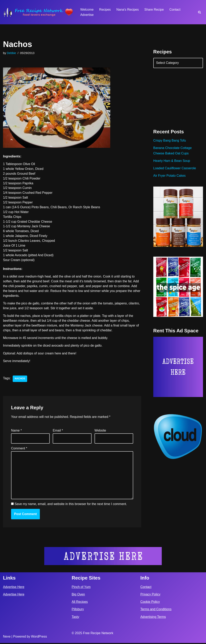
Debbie (11, 53)
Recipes (105, 10)
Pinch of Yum (81, 588)
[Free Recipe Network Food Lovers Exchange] (38, 12)
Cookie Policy (150, 603)
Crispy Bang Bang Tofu (170, 141)
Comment (19, 449)
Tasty (75, 618)
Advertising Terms (153, 618)
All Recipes (80, 603)
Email (58, 431)
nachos (20, 380)
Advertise (87, 15)
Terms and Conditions (156, 610)
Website (100, 431)
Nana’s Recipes (128, 10)
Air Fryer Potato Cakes (170, 176)
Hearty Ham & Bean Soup (172, 161)
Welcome (87, 10)
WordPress (39, 638)
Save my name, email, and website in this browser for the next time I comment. (71, 505)
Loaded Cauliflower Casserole (175, 169)
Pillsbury (78, 610)
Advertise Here (14, 588)
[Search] (199, 12)
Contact (175, 10)
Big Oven (78, 596)
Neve (7, 638)
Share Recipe (154, 10)
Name (16, 431)
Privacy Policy (150, 596)
